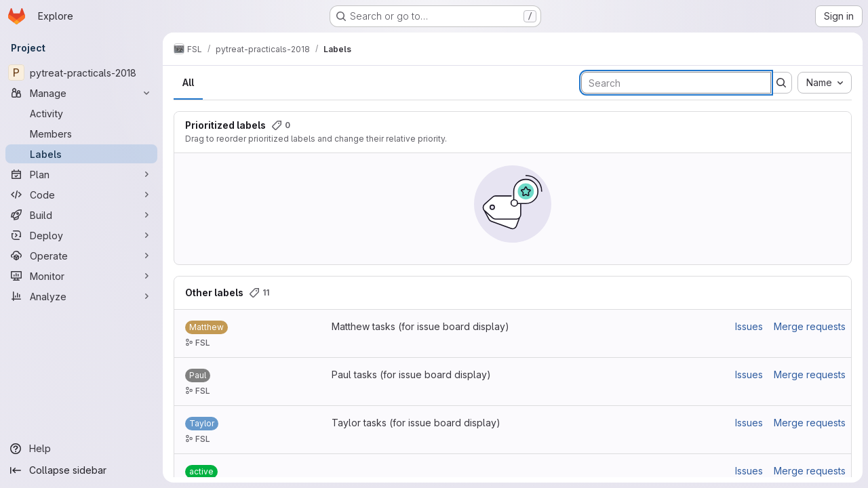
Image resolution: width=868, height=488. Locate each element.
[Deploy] (81, 235)
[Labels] (81, 154)
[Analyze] (81, 296)
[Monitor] (81, 276)
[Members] (81, 134)
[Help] (81, 449)
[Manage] (81, 93)
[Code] (81, 195)
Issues (749, 326)
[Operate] (81, 256)
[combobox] (825, 83)
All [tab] (188, 82)
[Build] (81, 215)
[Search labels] (676, 83)
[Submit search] (781, 83)
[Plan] (81, 174)
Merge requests (810, 326)
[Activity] (81, 113)
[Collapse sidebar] (81, 470)
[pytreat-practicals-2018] (81, 73)
